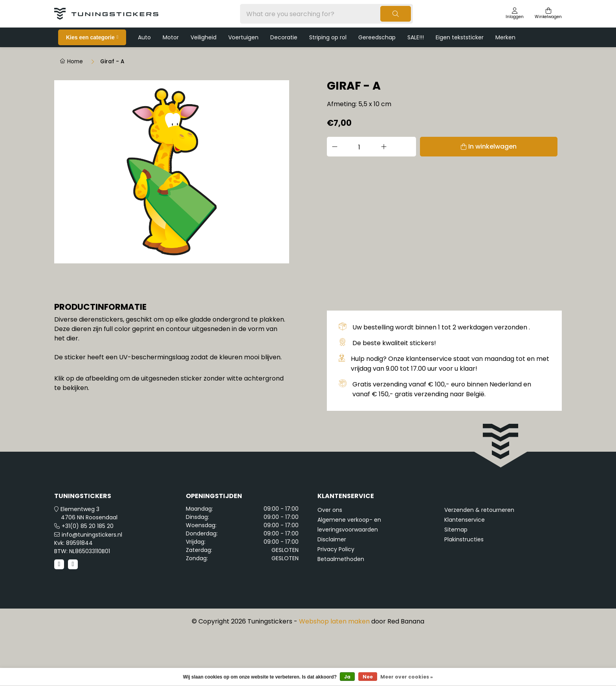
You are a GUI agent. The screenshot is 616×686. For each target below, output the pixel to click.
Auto (144, 37)
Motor (171, 37)
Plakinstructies (464, 591)
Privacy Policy (336, 601)
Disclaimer (332, 591)
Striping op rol (328, 37)
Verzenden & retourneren (479, 562)
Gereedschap (377, 37)
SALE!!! (416, 37)
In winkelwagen (454, 146)
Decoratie (284, 37)
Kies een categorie (90, 37)
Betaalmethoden (341, 611)
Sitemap (456, 581)
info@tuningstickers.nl (92, 587)
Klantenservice (465, 572)
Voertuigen (243, 37)
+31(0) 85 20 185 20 (88, 578)
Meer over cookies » (407, 677)
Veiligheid (203, 37)
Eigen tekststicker (460, 37)
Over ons (330, 562)
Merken (505, 37)
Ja (347, 677)
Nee (368, 677)
